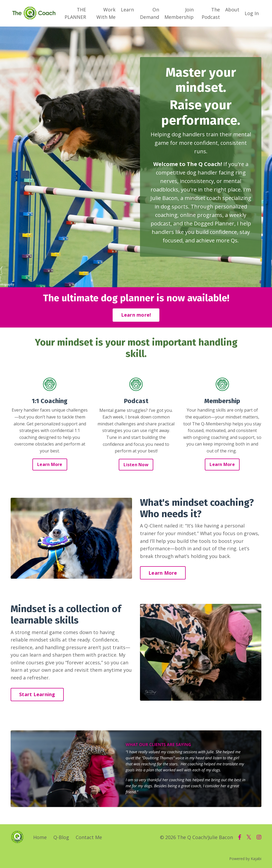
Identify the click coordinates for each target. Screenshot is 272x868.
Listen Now (136, 465)
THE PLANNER (75, 13)
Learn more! (136, 315)
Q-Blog (61, 838)
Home (40, 838)
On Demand (150, 13)
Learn (127, 9)
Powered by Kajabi (245, 859)
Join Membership (179, 13)
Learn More (50, 465)
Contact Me (89, 838)
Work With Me (106, 13)
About (232, 9)
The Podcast (211, 13)
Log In (252, 13)
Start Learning (37, 695)
